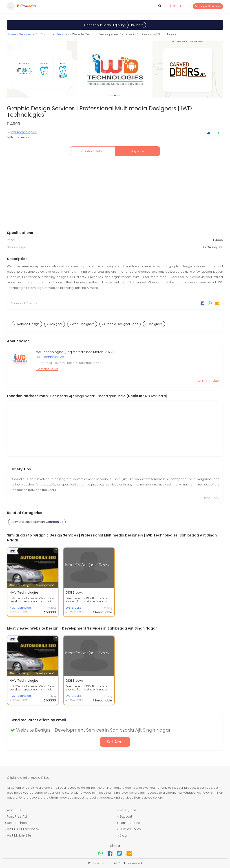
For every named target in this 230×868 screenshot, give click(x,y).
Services (25, 34)
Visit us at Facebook (23, 829)
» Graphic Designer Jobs (120, 324)
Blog (123, 835)
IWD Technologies (50, 357)
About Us (14, 810)
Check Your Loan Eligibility (115, 25)
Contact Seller (93, 151)
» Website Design (27, 324)
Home (11, 34)
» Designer (55, 324)
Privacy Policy (130, 829)
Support (126, 817)
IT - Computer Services (52, 34)
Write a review (208, 381)
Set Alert (115, 742)
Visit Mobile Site (19, 835)
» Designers (154, 324)
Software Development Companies (37, 522)
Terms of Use (130, 823)
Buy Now (137, 151)
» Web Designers (82, 324)
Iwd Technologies (24, 132)
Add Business (18, 823)
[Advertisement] (115, 194)
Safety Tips (128, 810)
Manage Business (208, 6)
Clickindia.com (102, 863)
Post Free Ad (17, 817)
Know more (211, 497)
